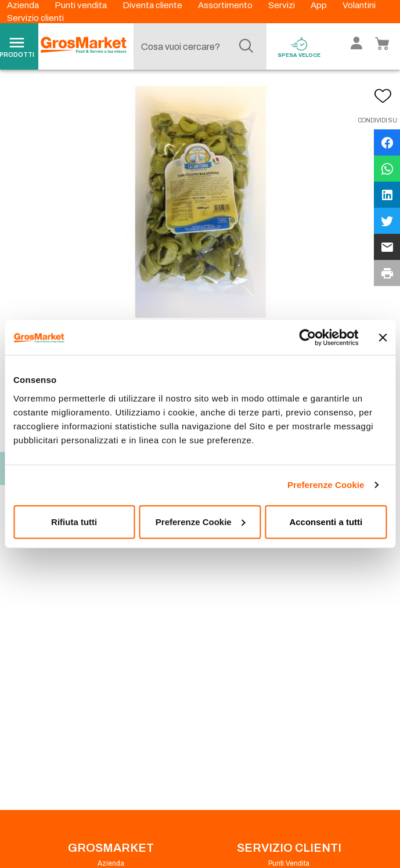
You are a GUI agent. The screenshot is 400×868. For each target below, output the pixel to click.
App (320, 5)
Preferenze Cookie (326, 485)
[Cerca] (246, 46)
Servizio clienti (35, 18)
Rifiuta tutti (74, 521)
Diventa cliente (153, 5)
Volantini (359, 5)
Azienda (24, 5)
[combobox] (197, 46)
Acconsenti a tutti (326, 521)
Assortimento (226, 5)
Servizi (282, 5)
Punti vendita (82, 5)
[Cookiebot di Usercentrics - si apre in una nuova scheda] (307, 338)
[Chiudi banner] (383, 338)
